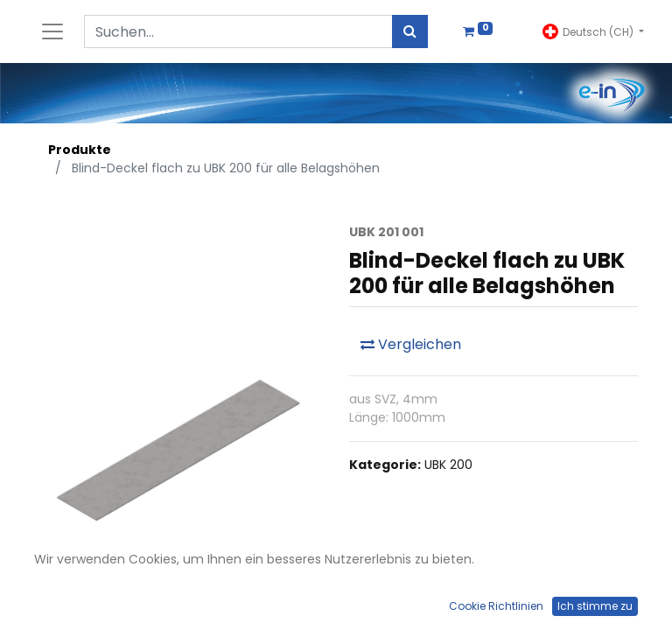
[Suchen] (410, 31)
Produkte (80, 150)
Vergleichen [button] (411, 344)
